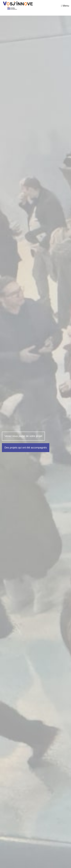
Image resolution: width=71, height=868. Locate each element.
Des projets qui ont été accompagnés (26, 448)
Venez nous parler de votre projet (23, 436)
